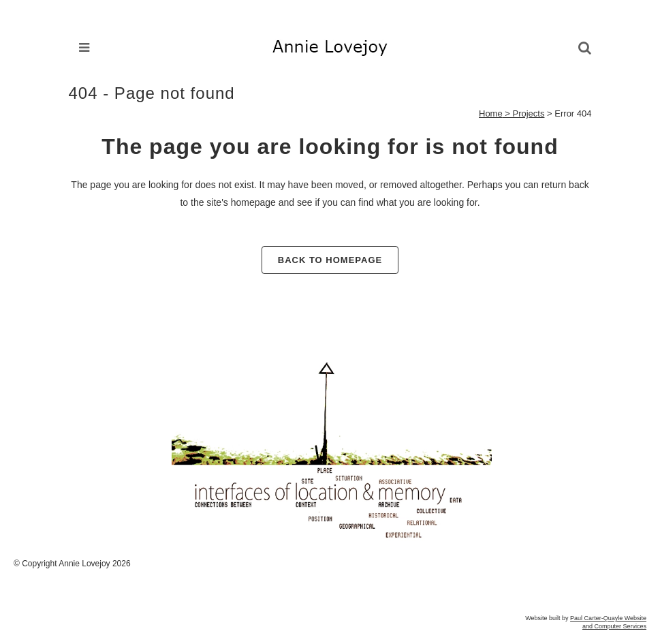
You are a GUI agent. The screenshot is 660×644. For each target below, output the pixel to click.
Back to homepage (330, 260)
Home (491, 113)
